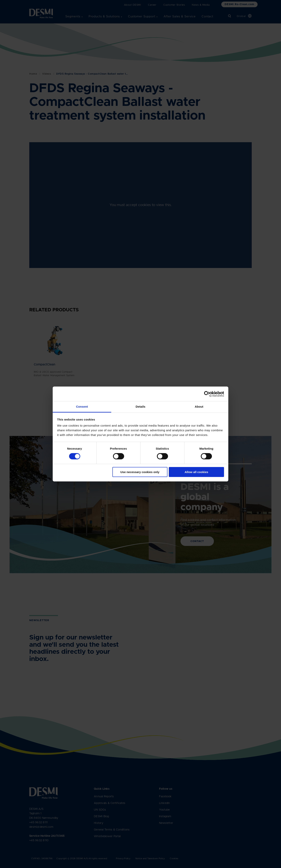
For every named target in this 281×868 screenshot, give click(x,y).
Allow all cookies (196, 472)
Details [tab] (140, 407)
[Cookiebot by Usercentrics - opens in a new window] (207, 394)
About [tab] (199, 407)
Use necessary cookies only (140, 472)
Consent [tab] (82, 407)
